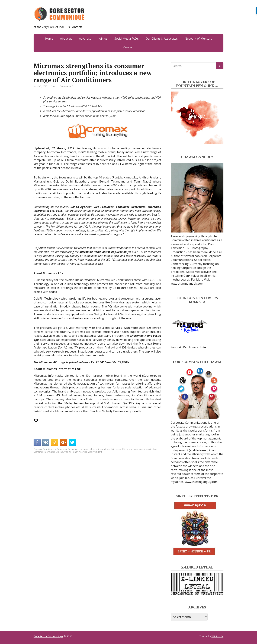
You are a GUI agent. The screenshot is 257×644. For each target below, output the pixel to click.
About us (66, 39)
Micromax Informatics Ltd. (46, 452)
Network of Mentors (198, 39)
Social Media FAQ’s (127, 39)
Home (49, 39)
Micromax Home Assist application (140, 449)
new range (66, 452)
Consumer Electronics (68, 449)
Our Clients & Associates (162, 39)
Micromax (116, 449)
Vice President (95, 452)
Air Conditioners (48, 449)
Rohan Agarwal (79, 452)
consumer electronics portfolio (95, 449)
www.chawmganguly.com (187, 284)
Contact (128, 47)
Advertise (85, 39)
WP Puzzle (217, 636)
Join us (103, 39)
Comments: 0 (67, 86)
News (54, 86)
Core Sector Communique (48, 636)
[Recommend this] (36, 420)
